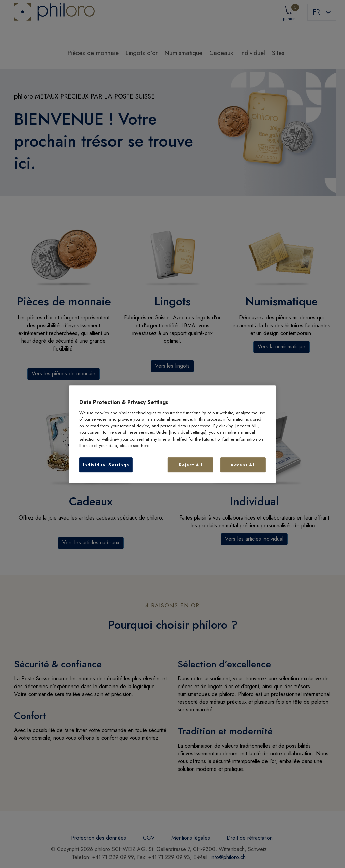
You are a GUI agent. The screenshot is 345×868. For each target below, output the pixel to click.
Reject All (191, 465)
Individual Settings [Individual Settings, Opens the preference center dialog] (106, 465)
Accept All (243, 465)
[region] (172, 434)
